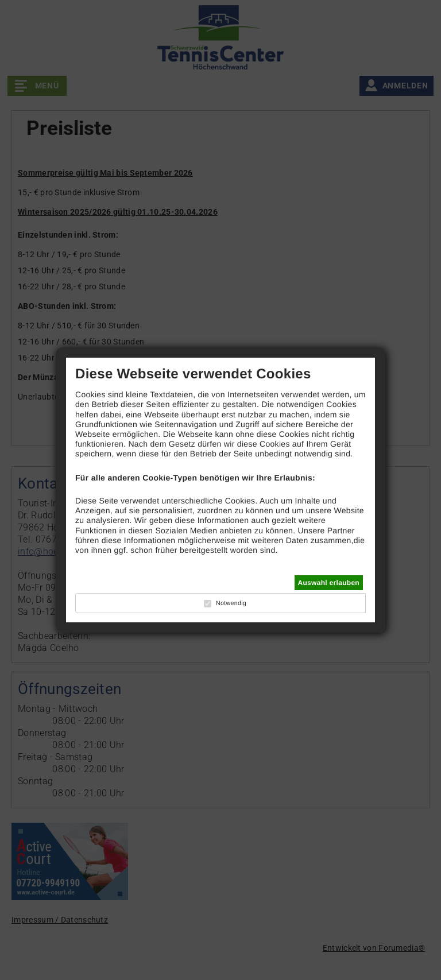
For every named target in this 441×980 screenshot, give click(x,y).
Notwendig (231, 603)
